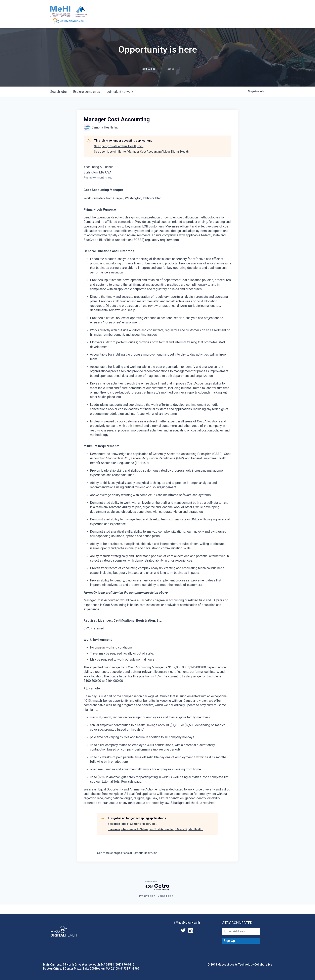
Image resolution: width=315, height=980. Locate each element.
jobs (58, 92)
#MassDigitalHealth (187, 923)
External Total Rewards (118, 782)
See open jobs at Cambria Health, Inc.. (119, 146)
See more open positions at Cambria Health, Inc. (127, 853)
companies (87, 92)
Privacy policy (147, 896)
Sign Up (229, 941)
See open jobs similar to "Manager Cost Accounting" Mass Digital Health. (142, 152)
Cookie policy (165, 896)
